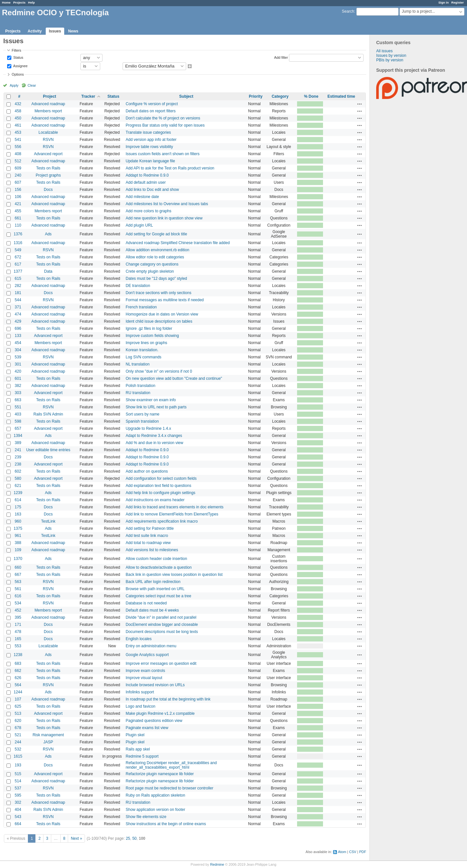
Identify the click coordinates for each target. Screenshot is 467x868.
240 (18, 175)
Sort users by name (143, 414)
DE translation (138, 286)
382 (18, 386)
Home (6, 2)
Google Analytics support (147, 655)
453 (18, 132)
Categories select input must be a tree (159, 596)
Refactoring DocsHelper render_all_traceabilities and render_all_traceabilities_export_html (171, 765)
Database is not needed (146, 603)
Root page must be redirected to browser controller (170, 788)
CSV (353, 852)
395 (18, 617)
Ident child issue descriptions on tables (159, 321)
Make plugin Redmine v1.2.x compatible (160, 713)
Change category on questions (152, 264)
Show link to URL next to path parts (156, 407)
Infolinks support (140, 692)
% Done (311, 96)
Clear (32, 85)
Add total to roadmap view (148, 543)
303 (18, 393)
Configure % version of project (152, 104)
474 (18, 314)
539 (18, 357)
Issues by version (391, 56)
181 (18, 293)
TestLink (48, 521)
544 (18, 300)
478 (18, 632)
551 (18, 407)
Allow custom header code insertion (156, 559)
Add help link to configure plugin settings (161, 493)
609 (18, 168)
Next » (76, 838)
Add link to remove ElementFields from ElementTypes (172, 514)
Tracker (88, 96)
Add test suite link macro (147, 536)
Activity (35, 31)
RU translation (138, 393)
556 (18, 147)
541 (18, 140)
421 (18, 204)
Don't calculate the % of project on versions (163, 118)
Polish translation (141, 386)
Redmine (217, 864)
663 (18, 400)
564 (18, 685)
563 (18, 582)
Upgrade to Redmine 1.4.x (149, 428)
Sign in (444, 2)
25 (128, 838)
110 (18, 225)
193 (18, 765)
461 (18, 125)
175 (18, 507)
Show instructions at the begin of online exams (166, 824)
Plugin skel (135, 735)
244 (18, 742)
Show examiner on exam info (151, 400)
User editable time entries (48, 450)
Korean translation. (142, 350)
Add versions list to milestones (152, 550)
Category (280, 96)
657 (18, 428)
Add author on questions (147, 471)
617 (18, 264)
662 (18, 671)
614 (18, 500)
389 (18, 443)
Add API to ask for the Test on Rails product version (170, 168)
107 (18, 699)
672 (18, 257)
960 (18, 521)
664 (18, 824)
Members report (48, 111)
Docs (48, 190)
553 (18, 646)
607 (18, 182)
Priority (256, 96)
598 (18, 421)
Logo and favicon (141, 706)
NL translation (138, 364)
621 (18, 486)
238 (18, 464)
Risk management (48, 735)
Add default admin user (146, 182)
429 (18, 321)
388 (18, 543)
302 (18, 802)
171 (18, 625)
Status (18, 57)
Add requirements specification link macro (162, 521)
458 (18, 111)
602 (18, 471)
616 (18, 596)
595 (18, 795)
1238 (18, 655)
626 (18, 678)
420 (18, 371)
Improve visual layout (144, 678)
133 (18, 336)
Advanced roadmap (48, 104)
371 (18, 307)
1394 (18, 436)
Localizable (48, 132)
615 (18, 279)
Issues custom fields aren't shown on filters (163, 154)
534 (18, 603)
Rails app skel (138, 749)
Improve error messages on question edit (161, 663)
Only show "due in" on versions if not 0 (159, 371)
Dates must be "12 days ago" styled (156, 279)
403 (18, 414)
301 (18, 364)
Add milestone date (143, 197)
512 (18, 161)
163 (18, 514)
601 (18, 378)
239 (18, 457)
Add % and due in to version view (155, 443)
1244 (18, 692)
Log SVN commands (144, 357)
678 (18, 728)
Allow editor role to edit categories (155, 257)
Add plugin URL (139, 225)
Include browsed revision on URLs (155, 685)
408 (18, 154)
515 (18, 774)
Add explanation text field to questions (159, 486)
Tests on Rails (48, 168)
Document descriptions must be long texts (162, 632)
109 (18, 550)
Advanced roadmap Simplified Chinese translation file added (178, 243)
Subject (186, 96)
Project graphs (48, 175)
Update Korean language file (150, 161)
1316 (18, 243)
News (73, 31)
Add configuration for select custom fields (161, 478)
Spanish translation (142, 421)
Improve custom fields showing (152, 336)
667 (18, 575)
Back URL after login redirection (153, 582)
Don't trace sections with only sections (159, 293)
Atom (342, 852)
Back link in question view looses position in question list (174, 575)
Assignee (20, 66)
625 (18, 706)
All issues (384, 51)
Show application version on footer (156, 810)
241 (18, 450)
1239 (18, 493)
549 (18, 250)
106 (18, 197)
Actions (360, 104)
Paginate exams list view (147, 728)
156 (18, 190)
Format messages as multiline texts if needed (165, 300)
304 (18, 350)
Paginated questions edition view (154, 721)
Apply (14, 85)
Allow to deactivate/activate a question (159, 567)
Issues (55, 31)
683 (18, 663)
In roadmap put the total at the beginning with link (168, 699)
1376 (18, 234)
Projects (19, 2)
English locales (139, 639)
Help (32, 2)
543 (18, 817)
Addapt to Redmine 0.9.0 (147, 175)
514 (18, 781)
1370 (18, 559)
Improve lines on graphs (147, 343)
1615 (18, 756)
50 (134, 838)
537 (18, 788)
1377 (18, 271)
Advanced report (48, 154)
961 (18, 536)
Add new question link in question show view (164, 218)
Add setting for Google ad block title (156, 234)
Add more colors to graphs (149, 211)
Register (458, 2)
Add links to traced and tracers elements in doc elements (175, 507)
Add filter (281, 57)
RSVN (48, 140)
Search (348, 11)
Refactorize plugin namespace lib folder (160, 774)
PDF (363, 852)
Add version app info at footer (151, 140)
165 (18, 639)
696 (18, 329)
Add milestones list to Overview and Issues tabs (167, 204)
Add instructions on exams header (155, 500)
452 (18, 610)
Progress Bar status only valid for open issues (165, 125)
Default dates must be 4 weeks (152, 610)
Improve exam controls (145, 671)
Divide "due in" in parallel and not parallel (161, 617)
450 (18, 118)
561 (18, 589)
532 (18, 749)
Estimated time (341, 96)
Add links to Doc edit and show (152, 190)
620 (18, 721)
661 (18, 218)
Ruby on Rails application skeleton (156, 795)
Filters (16, 50)
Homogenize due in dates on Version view (162, 314)
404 (18, 810)
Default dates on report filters (151, 111)
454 (18, 343)
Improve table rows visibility (150, 147)
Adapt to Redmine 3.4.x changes (154, 436)
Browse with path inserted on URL (155, 589)
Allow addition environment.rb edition (158, 250)
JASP (48, 742)
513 (18, 713)
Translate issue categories (149, 132)
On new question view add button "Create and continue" (174, 378)
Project (49, 96)
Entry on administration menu (151, 646)
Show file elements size (146, 817)
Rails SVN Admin (48, 414)
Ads (48, 234)
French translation (141, 307)
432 (18, 104)
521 (18, 735)
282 (18, 286)
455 (18, 211)
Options (18, 74)
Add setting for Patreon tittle (150, 528)
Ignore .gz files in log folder (149, 329)
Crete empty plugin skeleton (150, 271)
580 (18, 478)
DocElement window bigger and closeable (162, 625)
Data (48, 271)
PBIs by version (390, 60)
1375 (18, 528)
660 (18, 567)
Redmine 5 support (142, 756)
